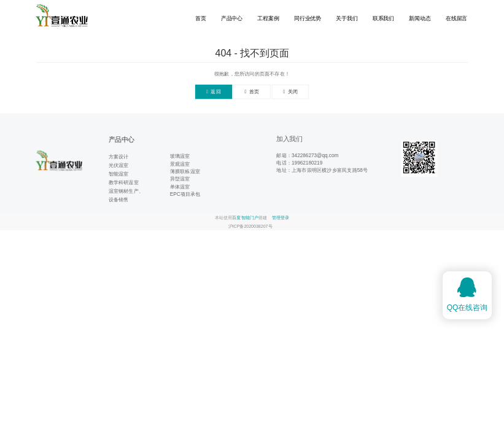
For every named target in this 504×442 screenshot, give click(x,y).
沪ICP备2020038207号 (250, 226)
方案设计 (119, 156)
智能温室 (119, 174)
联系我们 (383, 18)
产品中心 (232, 18)
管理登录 (281, 217)
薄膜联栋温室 (185, 171)
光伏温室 (119, 165)
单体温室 (180, 186)
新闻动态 (420, 18)
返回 (214, 92)
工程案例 (268, 18)
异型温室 (180, 179)
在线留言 (456, 18)
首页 (201, 18)
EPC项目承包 (185, 194)
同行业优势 (308, 18)
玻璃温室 (180, 156)
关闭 (290, 92)
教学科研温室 (124, 183)
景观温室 (180, 164)
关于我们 (347, 18)
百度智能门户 (245, 217)
